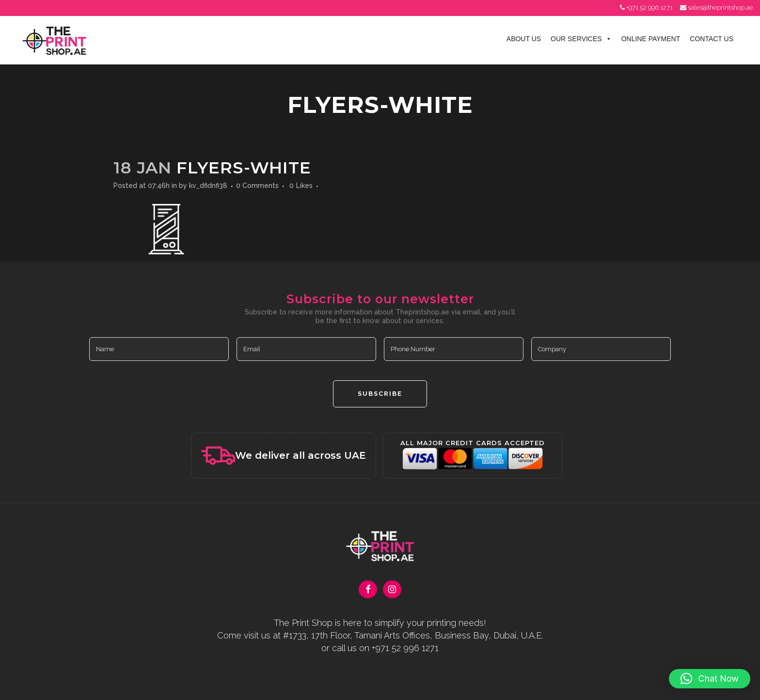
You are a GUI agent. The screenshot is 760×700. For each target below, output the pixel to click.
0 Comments (257, 186)
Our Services (581, 39)
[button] (710, 679)
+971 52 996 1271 (649, 8)
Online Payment (651, 39)
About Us (524, 39)
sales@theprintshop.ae (720, 8)
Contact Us (712, 39)
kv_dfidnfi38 (208, 186)
